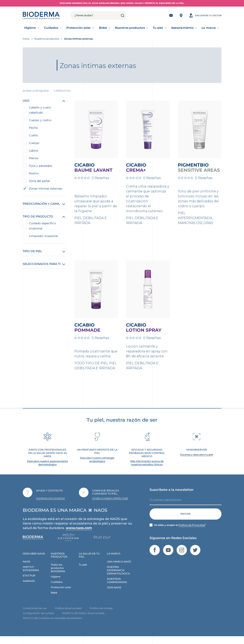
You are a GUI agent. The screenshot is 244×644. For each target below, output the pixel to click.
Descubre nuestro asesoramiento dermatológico (48, 467)
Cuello (33, 135)
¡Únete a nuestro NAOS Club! (110, 502)
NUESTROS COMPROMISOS (117, 585)
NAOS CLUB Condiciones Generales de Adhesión (52, 622)
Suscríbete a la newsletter (172, 494)
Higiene (30, 28)
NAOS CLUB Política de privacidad (83, 617)
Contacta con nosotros (50, 502)
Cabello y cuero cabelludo (40, 110)
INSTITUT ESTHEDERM (31, 573)
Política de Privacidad (192, 529)
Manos (34, 158)
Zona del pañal (39, 181)
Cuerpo (34, 143)
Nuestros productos (130, 28)
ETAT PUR (29, 580)
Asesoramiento (182, 28)
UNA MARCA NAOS (119, 566)
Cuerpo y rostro (40, 120)
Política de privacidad (68, 612)
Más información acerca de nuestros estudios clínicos (147, 467)
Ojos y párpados (41, 166)
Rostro (34, 173)
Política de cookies (101, 612)
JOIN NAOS (114, 592)
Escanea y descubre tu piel (197, 459)
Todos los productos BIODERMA (58, 572)
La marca (209, 28)
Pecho (33, 128)
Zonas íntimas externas (45, 189)
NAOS (26, 566)
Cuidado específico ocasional (42, 226)
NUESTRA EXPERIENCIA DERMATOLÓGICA (118, 575)
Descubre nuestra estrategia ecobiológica (97, 464)
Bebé (103, 28)
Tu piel (158, 28)
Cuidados (51, 28)
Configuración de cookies (38, 617)
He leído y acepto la (180, 529)
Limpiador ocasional (43, 236)
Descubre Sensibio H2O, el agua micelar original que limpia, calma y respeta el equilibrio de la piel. (122, 3)
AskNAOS (29, 585)
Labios (33, 151)
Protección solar (79, 28)
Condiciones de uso (35, 612)
